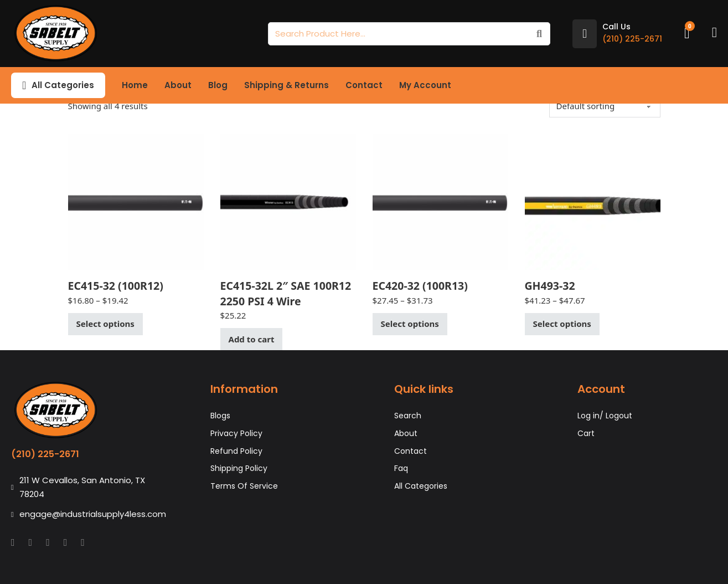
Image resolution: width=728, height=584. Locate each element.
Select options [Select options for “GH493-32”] (562, 324)
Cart (586, 433)
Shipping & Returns (286, 85)
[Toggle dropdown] (24, 85)
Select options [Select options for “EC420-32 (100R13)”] (410, 324)
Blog (218, 85)
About (178, 85)
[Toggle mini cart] (687, 34)
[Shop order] (605, 106)
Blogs (220, 416)
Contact (364, 85)
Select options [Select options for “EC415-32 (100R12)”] (105, 324)
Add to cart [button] (252, 339)
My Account (425, 85)
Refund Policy (236, 451)
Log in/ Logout (605, 416)
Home (135, 85)
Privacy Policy (236, 433)
